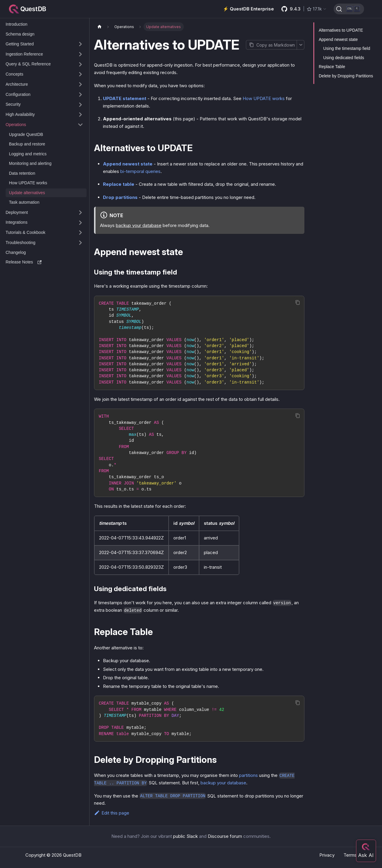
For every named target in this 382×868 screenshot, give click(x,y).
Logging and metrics (28, 154)
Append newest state (128, 164)
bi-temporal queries (140, 171)
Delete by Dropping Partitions (346, 76)
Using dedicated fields (344, 58)
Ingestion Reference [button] (24, 54)
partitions (248, 775)
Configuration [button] (18, 94)
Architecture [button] (17, 84)
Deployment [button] (17, 212)
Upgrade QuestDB (26, 134)
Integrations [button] (17, 222)
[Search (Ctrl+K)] (349, 9)
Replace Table (332, 67)
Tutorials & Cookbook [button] (26, 232)
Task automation (24, 202)
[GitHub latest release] (304, 9)
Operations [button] (16, 125)
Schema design (20, 34)
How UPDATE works (28, 183)
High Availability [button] (20, 114)
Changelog (16, 252)
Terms (350, 855)
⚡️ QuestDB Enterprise (248, 9)
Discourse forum (225, 836)
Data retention (22, 173)
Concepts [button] (14, 74)
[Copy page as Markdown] (271, 45)
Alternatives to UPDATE (341, 30)
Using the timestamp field (347, 48)
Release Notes (24, 262)
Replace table (119, 184)
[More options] (301, 45)
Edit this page (112, 813)
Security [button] (13, 104)
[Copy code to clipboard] (298, 302)
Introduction (17, 24)
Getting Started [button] (20, 44)
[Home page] (99, 27)
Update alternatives (27, 193)
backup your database (139, 225)
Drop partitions (120, 197)
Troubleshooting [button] (21, 243)
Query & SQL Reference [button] (28, 64)
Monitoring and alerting (30, 163)
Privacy (327, 855)
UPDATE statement (125, 98)
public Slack (185, 836)
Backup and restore (27, 144)
